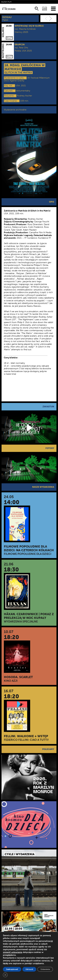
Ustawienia (45, 969)
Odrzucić (29, 969)
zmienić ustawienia (13, 952)
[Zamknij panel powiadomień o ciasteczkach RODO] (5, 975)
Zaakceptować (12, 969)
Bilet (9, 38)
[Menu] (53, 8)
